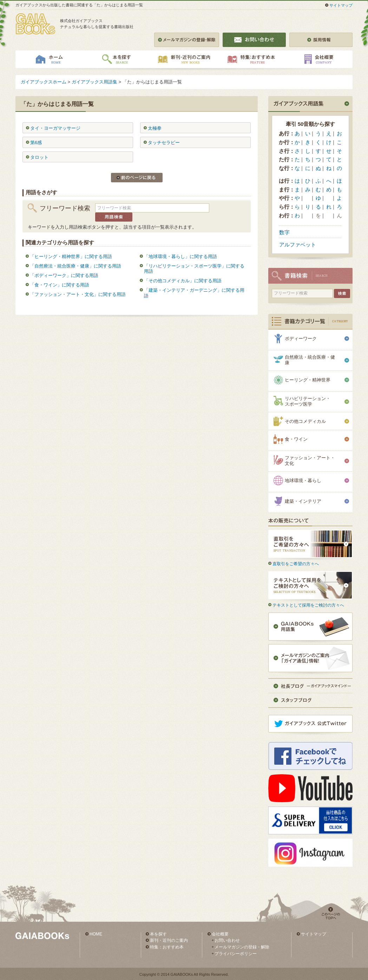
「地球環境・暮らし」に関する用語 (180, 256)
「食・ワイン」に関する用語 (60, 285)
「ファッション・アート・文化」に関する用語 (78, 294)
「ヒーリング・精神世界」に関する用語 (71, 256)
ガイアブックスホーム (44, 82)
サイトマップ (341, 5)
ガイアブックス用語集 (94, 82)
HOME (96, 934)
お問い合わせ (227, 940)
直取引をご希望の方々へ (296, 564)
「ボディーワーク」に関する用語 (64, 275)
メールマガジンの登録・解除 (242, 947)
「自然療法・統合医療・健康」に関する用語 (75, 266)
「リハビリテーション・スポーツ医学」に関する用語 (194, 269)
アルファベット (298, 245)
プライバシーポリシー (236, 954)
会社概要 (220, 934)
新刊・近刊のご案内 (169, 940)
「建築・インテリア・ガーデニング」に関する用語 (194, 293)
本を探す (158, 934)
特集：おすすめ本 (167, 947)
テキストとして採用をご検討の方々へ (308, 605)
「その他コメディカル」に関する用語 (183, 281)
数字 (284, 232)
